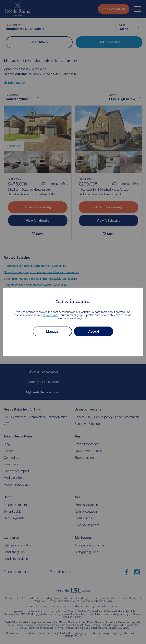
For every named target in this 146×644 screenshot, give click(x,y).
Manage (52, 332)
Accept (94, 332)
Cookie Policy (51, 315)
